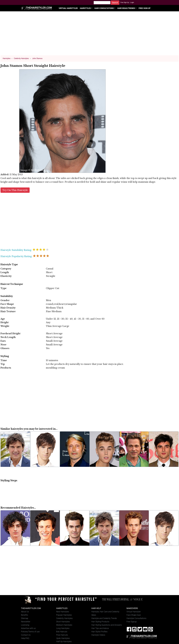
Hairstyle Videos (98, 635)
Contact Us (26, 635)
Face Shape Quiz (134, 615)
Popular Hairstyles (64, 615)
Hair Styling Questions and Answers (107, 625)
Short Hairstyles (63, 622)
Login (132, 2)
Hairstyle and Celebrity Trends (104, 618)
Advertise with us (28, 628)
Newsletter (26, 622)
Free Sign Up (125, 2)
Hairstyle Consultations (137, 618)
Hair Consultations (104, 8)
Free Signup (132, 622)
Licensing (25, 625)
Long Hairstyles (63, 628)
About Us (25, 612)
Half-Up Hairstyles (64, 641)
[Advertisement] (90, 35)
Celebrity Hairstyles (64, 618)
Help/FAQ (25, 638)
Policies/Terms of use (30, 632)
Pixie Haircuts (62, 635)
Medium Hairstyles (64, 625)
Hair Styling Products (100, 622)
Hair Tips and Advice (100, 628)
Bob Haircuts (62, 632)
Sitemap (25, 618)
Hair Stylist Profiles (99, 632)
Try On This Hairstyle (15, 190)
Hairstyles (85, 8)
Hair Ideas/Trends (126, 8)
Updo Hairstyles (63, 638)
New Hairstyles (63, 612)
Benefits (25, 615)
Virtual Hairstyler (68, 8)
